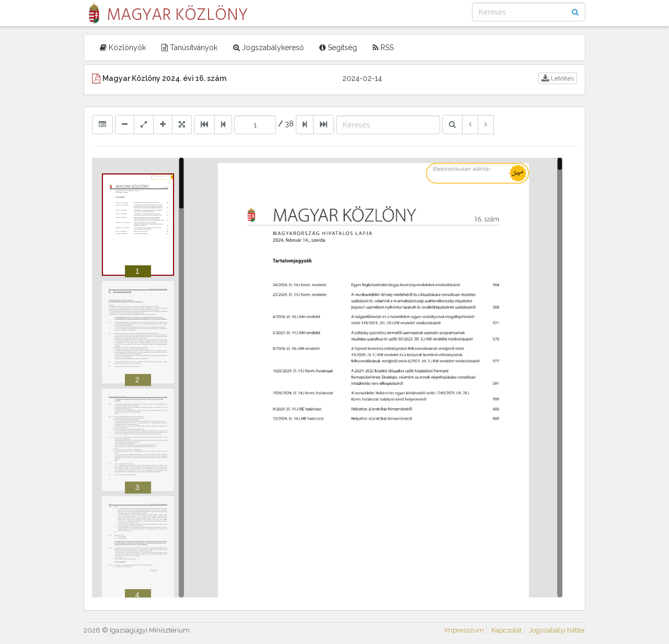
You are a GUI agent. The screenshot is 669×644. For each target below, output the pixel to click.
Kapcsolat (506, 630)
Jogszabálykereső (268, 48)
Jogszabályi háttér (557, 630)
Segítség (338, 48)
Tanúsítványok (189, 48)
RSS (383, 48)
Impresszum (464, 630)
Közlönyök (123, 48)
